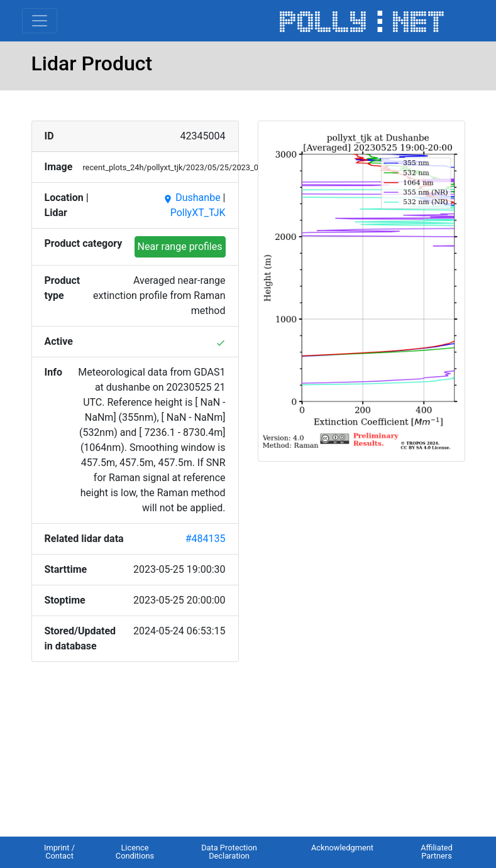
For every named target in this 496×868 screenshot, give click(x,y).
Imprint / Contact (59, 852)
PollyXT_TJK (198, 213)
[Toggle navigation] (40, 21)
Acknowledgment (342, 848)
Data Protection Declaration (229, 852)
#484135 (206, 539)
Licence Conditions (135, 852)
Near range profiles (180, 247)
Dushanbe (191, 198)
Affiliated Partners (437, 852)
